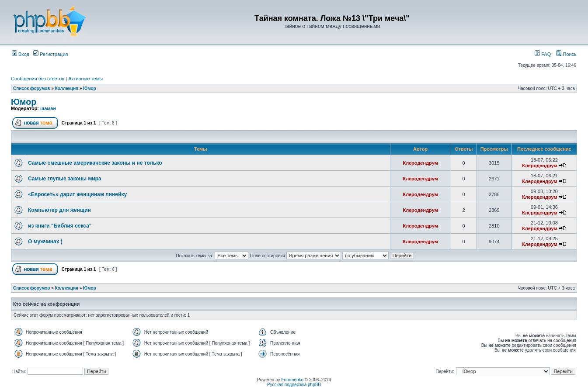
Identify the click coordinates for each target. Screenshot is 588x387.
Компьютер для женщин (59, 210)
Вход (21, 54)
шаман (48, 108)
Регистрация (50, 54)
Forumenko (293, 380)
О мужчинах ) (45, 242)
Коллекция (67, 88)
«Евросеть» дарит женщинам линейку (77, 194)
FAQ (543, 54)
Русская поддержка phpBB (294, 385)
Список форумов (32, 88)
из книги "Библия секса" (60, 226)
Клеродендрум (420, 163)
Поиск (566, 54)
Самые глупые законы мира (65, 179)
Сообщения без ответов (38, 79)
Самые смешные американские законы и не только (95, 163)
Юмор (90, 88)
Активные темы (85, 79)
